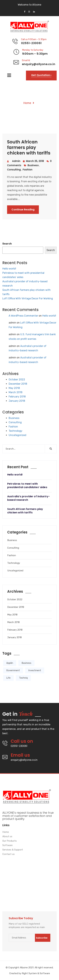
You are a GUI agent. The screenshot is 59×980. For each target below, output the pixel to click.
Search (7, 244)
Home (27, 103)
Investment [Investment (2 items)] (35, 670)
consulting (14, 170)
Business (14, 418)
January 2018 (17, 401)
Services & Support (13, 850)
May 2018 (14, 388)
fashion (28, 170)
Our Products (10, 841)
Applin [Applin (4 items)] (10, 663)
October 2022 (17, 380)
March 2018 (15, 392)
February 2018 (17, 397)
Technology (15, 431)
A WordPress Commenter (23, 316)
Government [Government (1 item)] (13, 670)
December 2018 (18, 384)
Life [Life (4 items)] (8, 678)
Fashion (13, 427)
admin (16, 161)
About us (7, 837)
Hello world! (9, 269)
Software (7, 845)
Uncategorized (17, 435)
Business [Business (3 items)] (26, 663)
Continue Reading (23, 210)
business (33, 165)
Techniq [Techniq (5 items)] (23, 678)
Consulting (15, 422)
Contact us (8, 854)
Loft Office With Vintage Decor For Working (28, 298)
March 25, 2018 (33, 161)
